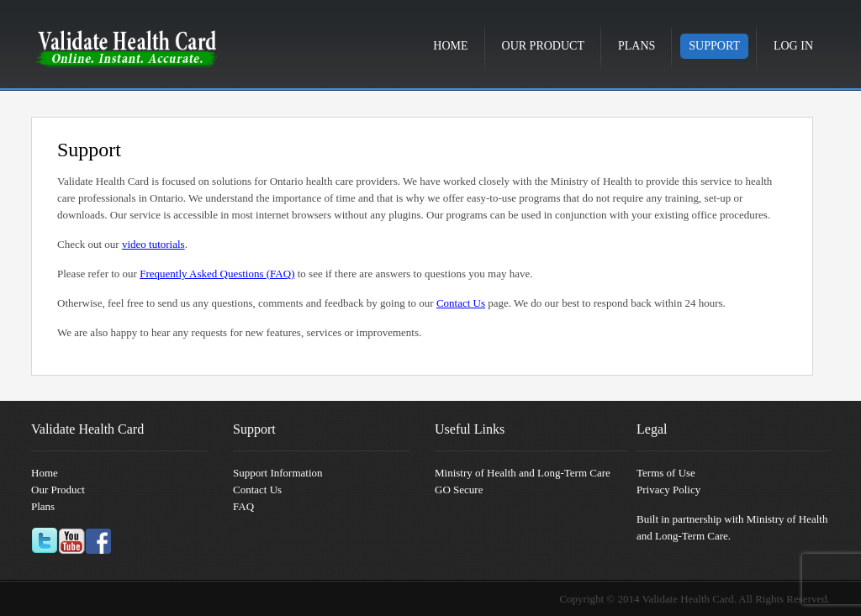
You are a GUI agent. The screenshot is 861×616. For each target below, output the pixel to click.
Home (450, 46)
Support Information (278, 473)
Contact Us (461, 303)
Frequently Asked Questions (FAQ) (217, 274)
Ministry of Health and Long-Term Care (523, 473)
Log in (793, 46)
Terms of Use (666, 473)
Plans (637, 46)
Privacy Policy (668, 490)
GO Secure (459, 490)
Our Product (543, 46)
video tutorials (153, 244)
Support (714, 46)
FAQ (243, 506)
